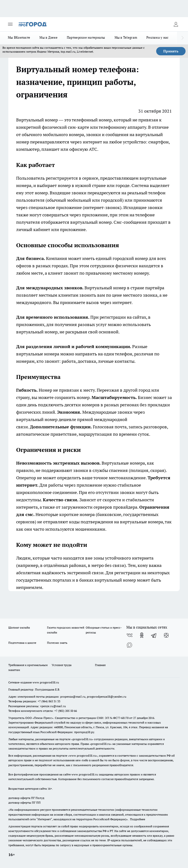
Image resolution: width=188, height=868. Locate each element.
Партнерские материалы (86, 37)
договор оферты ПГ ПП (24, 803)
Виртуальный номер (37, 120)
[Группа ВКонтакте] (129, 635)
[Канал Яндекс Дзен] (166, 635)
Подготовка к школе (22, 643)
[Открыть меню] (10, 24)
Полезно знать (57, 643)
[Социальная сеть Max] (129, 645)
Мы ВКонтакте (19, 37)
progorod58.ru (82, 739)
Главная (100, 665)
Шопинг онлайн (19, 628)
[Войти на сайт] (176, 24)
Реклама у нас (158, 37)
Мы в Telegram (126, 37)
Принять (171, 51)
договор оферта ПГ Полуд (26, 798)
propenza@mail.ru (73, 697)
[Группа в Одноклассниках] (142, 635)
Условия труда (62, 665)
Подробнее (138, 819)
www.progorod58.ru (46, 682)
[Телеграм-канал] (154, 635)
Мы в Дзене (48, 37)
